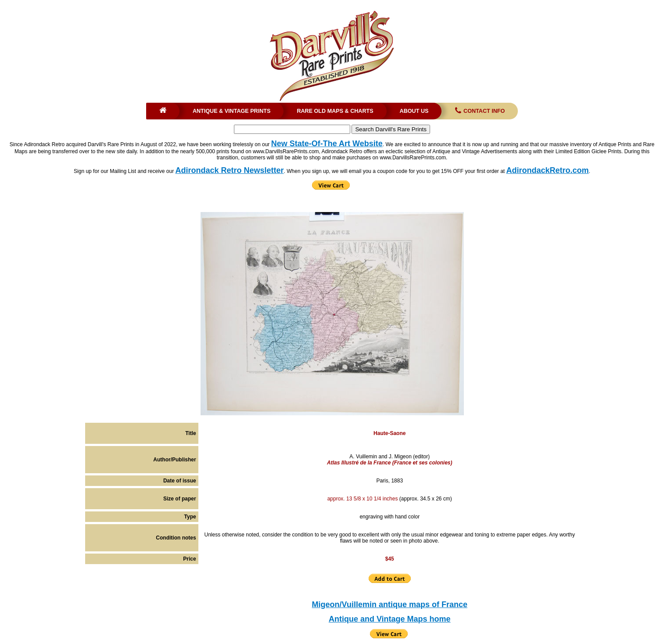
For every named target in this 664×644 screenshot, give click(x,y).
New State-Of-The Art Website (327, 144)
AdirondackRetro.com (548, 170)
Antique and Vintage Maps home (390, 619)
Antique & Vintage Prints (232, 111)
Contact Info (479, 111)
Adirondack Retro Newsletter (230, 170)
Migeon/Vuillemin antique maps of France (390, 604)
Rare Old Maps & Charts (335, 111)
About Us (414, 111)
